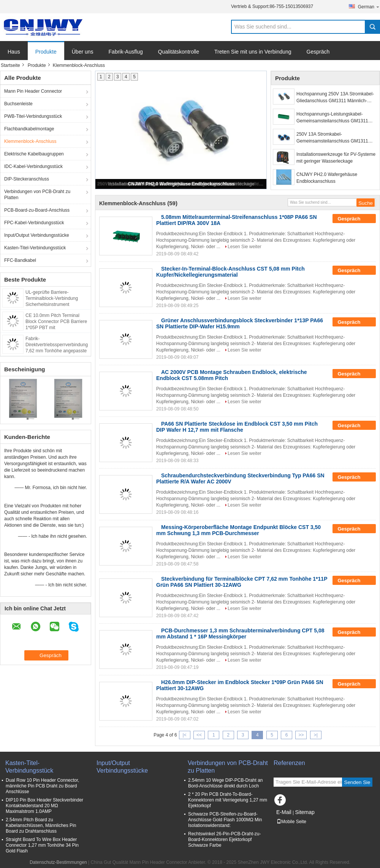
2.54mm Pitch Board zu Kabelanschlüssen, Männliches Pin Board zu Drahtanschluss (41, 825)
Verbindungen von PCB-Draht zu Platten (37, 195)
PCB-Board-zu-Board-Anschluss (37, 210)
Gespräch (318, 52)
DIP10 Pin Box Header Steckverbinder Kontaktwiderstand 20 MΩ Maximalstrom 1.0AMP (44, 806)
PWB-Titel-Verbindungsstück (33, 116)
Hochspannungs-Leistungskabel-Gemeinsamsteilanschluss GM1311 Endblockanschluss (332, 118)
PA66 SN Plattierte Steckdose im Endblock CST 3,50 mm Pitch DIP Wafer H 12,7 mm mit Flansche (237, 427)
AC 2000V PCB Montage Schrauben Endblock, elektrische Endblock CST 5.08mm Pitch (232, 375)
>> (301, 735)
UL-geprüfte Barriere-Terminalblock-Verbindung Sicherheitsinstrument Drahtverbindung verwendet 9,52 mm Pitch (53, 304)
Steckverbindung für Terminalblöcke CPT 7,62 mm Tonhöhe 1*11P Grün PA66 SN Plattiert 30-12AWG (242, 582)
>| (316, 735)
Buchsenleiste (18, 104)
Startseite (10, 65)
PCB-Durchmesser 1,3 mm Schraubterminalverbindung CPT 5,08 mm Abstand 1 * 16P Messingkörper (240, 634)
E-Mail (284, 812)
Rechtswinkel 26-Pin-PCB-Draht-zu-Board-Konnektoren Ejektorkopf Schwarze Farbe (224, 839)
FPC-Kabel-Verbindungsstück (34, 223)
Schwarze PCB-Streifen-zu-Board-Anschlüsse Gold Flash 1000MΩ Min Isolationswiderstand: (225, 820)
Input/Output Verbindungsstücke (37, 235)
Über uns (83, 52)
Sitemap (305, 812)
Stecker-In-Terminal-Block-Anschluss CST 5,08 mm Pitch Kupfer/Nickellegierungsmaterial (230, 272)
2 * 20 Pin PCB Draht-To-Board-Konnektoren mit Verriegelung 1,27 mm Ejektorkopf (228, 800)
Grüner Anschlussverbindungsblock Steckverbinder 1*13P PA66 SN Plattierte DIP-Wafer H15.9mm (240, 323)
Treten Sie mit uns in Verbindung (253, 52)
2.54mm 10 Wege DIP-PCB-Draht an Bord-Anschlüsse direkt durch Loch (226, 783)
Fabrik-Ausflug (126, 52)
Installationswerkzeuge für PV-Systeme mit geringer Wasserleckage (336, 158)
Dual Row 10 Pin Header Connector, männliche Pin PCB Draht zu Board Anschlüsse (42, 786)
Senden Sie (357, 782)
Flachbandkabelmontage (29, 129)
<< (199, 735)
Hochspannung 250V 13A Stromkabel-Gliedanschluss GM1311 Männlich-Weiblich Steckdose (335, 98)
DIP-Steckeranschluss (27, 179)
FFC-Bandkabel (20, 260)
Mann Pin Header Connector (33, 91)
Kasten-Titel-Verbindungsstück (35, 248)
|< (185, 735)
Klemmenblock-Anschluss (30, 141)
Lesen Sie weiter (245, 247)
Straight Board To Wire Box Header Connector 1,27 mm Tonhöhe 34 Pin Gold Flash (42, 845)
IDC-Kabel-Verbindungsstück (33, 166)
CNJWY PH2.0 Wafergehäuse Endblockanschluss (181, 184)
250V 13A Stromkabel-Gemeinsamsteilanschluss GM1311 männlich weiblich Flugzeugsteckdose (335, 138)
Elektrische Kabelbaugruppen (34, 154)
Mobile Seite (291, 822)
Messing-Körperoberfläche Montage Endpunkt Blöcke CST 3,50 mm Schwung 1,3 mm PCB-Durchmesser (238, 530)
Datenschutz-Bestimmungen (58, 862)
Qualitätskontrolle (179, 52)
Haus (14, 52)
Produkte (46, 52)
